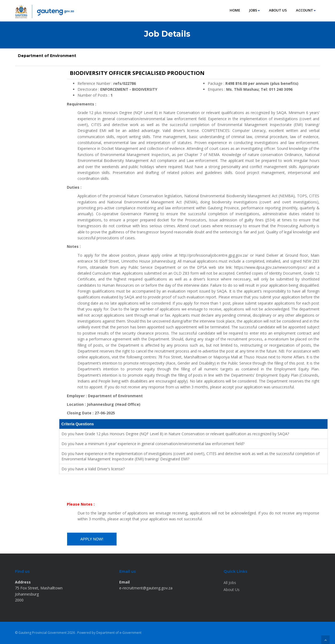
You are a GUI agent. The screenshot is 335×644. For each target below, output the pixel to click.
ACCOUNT (306, 10)
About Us (232, 590)
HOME (235, 10)
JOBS (255, 10)
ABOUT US (278, 10)
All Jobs (230, 583)
